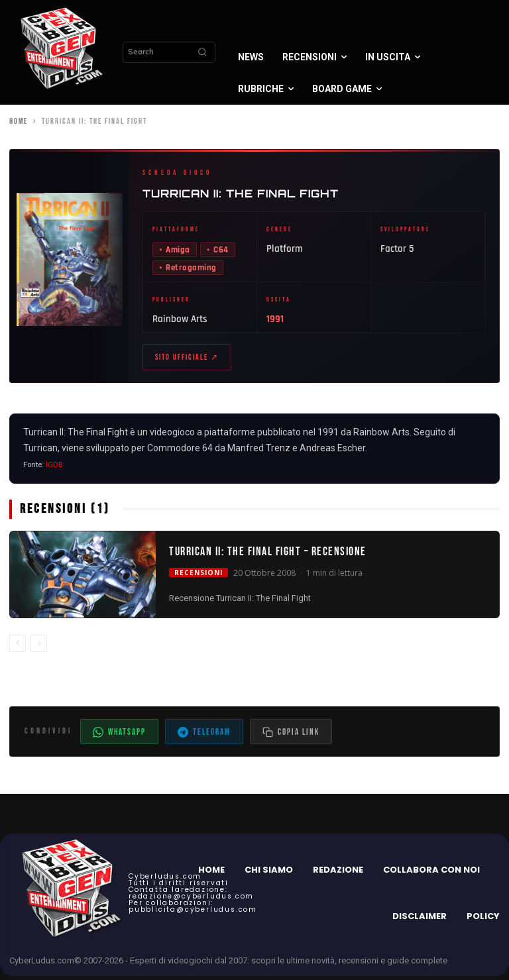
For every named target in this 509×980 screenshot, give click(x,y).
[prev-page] (18, 647)
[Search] (202, 52)
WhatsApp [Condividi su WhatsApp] (119, 736)
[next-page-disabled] (39, 647)
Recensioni (198, 576)
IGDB (54, 469)
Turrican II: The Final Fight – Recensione (268, 556)
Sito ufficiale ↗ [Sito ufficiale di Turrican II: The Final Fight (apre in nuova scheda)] (187, 359)
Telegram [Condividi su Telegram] (204, 736)
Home (19, 122)
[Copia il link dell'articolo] (291, 735)
